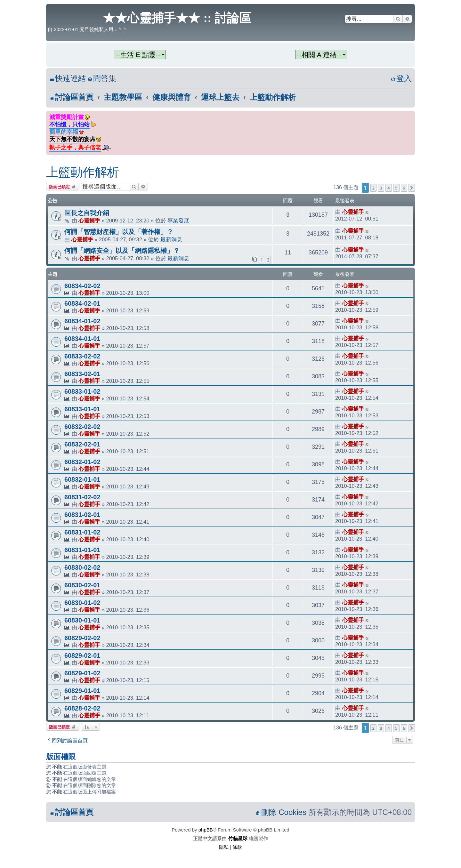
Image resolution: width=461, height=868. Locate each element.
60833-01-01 (82, 409)
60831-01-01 (82, 550)
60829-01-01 (82, 691)
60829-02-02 (82, 638)
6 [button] (404, 188)
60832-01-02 (82, 462)
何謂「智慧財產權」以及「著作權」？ (119, 232)
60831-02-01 (82, 515)
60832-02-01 (82, 444)
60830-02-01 (82, 585)
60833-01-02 (82, 391)
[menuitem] (102, 79)
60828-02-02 (82, 708)
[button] (412, 188)
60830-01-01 (82, 620)
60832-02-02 (82, 427)
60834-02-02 (82, 286)
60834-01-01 (82, 339)
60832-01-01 (82, 479)
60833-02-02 (82, 356)
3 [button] (381, 188)
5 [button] (396, 188)
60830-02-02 (82, 567)
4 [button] (388, 188)
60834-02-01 (82, 303)
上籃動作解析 (83, 172)
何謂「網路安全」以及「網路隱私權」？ (122, 251)
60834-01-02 (82, 321)
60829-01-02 (82, 673)
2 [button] (373, 188)
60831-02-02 (82, 497)
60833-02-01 (82, 374)
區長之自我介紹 (87, 213)
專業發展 (178, 221)
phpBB (206, 830)
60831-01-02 (82, 532)
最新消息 (171, 239)
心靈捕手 (89, 221)
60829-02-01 (82, 655)
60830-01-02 (82, 603)
